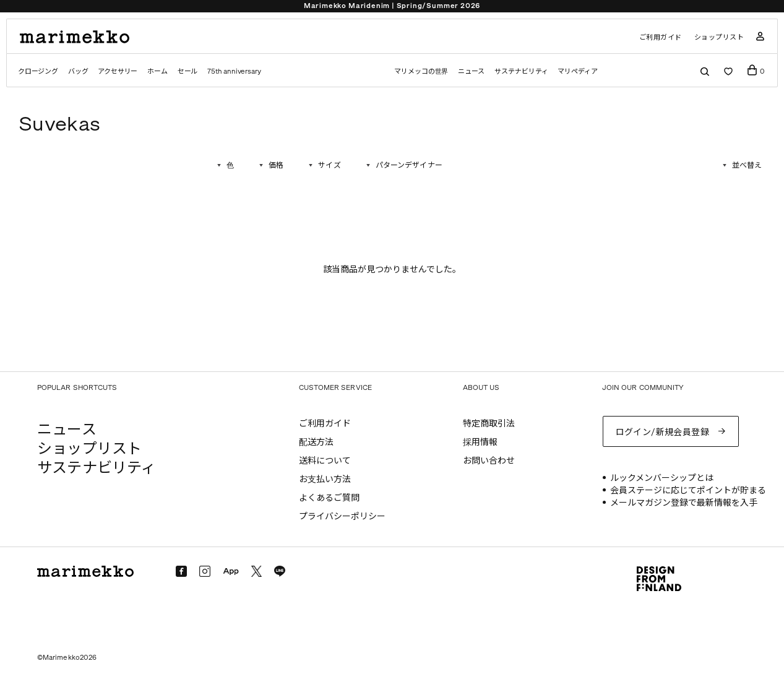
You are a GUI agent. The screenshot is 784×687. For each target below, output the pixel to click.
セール (187, 71)
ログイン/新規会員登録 (663, 432)
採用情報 (480, 442)
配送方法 (316, 442)
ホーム (157, 71)
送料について (325, 461)
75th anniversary (234, 71)
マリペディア (578, 71)
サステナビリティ (521, 71)
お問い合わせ (489, 461)
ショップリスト (719, 37)
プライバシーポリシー (342, 516)
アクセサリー (118, 71)
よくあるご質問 (329, 498)
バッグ (78, 71)
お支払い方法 (325, 479)
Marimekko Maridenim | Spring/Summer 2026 (392, 6)
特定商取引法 (489, 424)
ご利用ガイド (661, 37)
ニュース (471, 71)
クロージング (38, 71)
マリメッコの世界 (421, 71)
